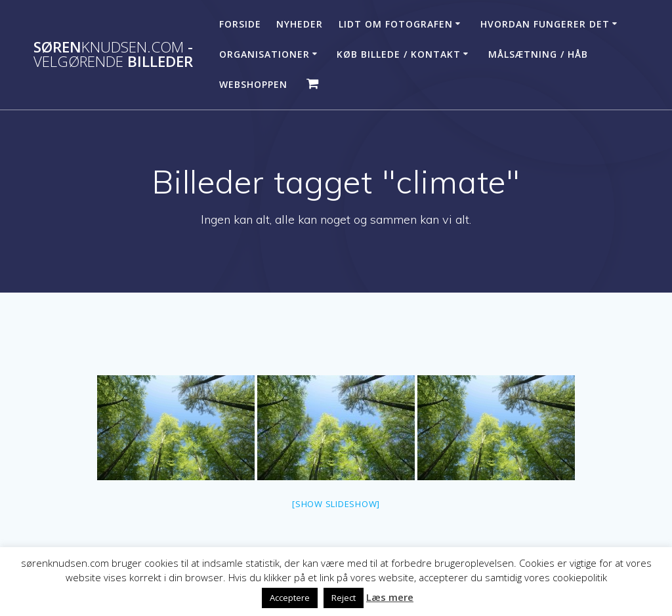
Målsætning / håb (538, 54)
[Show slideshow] (336, 504)
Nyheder (300, 24)
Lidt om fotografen (396, 24)
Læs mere (390, 597)
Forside (240, 24)
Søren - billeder (113, 55)
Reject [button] (344, 598)
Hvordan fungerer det (545, 24)
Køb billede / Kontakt (399, 54)
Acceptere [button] (290, 598)
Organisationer (264, 54)
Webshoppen (253, 84)
